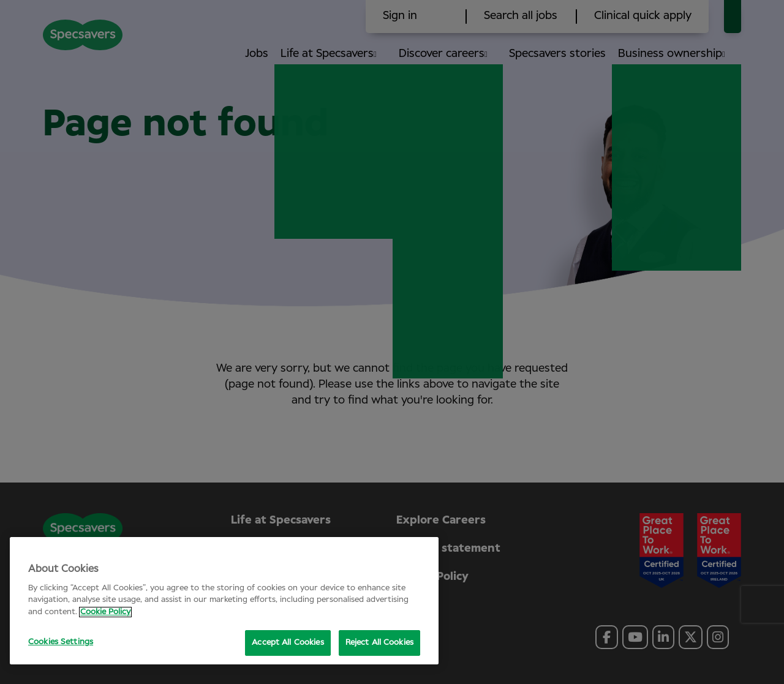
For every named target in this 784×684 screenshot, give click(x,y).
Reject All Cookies (379, 643)
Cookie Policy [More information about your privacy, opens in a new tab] (105, 612)
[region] (224, 601)
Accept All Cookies (288, 643)
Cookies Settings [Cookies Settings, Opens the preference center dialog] (61, 642)
